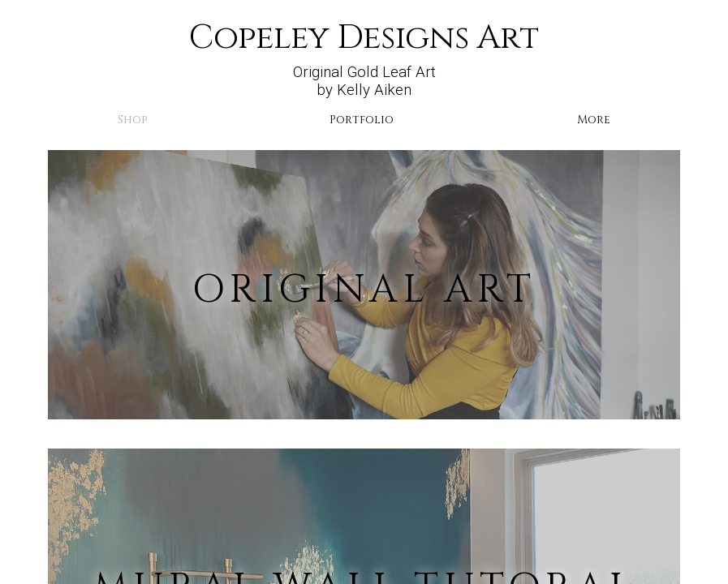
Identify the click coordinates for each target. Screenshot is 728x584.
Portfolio (362, 120)
